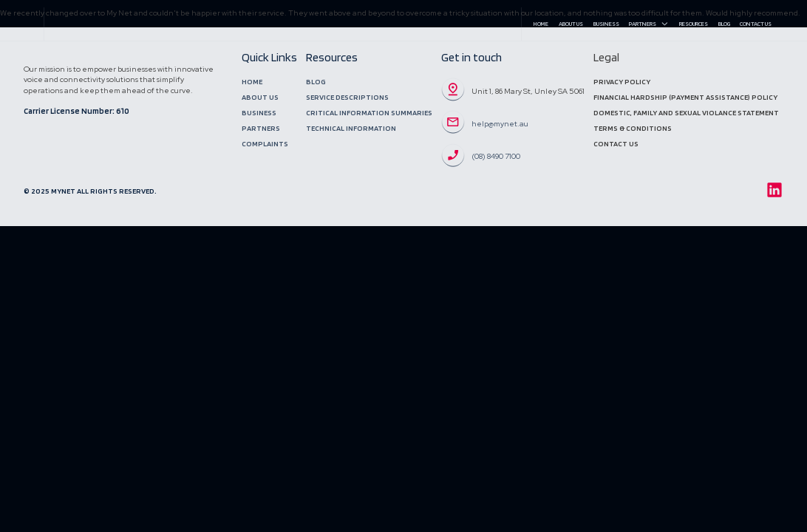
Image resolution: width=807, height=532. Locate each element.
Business (606, 24)
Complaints (265, 144)
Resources (694, 24)
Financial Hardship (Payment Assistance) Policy (685, 97)
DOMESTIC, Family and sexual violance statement (686, 113)
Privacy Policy (622, 82)
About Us (571, 24)
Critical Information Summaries (369, 113)
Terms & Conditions (633, 128)
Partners (649, 24)
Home (541, 24)
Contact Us (756, 24)
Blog (724, 24)
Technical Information (351, 128)
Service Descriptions (347, 97)
